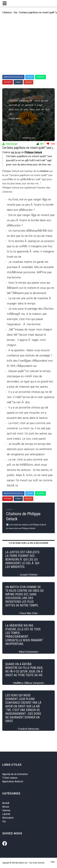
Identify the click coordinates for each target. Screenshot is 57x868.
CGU (53, 862)
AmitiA (6, 803)
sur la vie (16, 152)
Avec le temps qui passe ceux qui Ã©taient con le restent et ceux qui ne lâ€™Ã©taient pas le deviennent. (30, 288)
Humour (6, 810)
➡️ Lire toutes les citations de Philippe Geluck (26, 525)
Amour (6, 807)
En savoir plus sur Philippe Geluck (21, 528)
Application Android (13, 781)
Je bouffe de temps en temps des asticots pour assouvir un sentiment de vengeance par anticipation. (29, 449)
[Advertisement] (28, 45)
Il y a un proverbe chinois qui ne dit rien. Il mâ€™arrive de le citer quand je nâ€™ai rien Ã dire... (31, 397)
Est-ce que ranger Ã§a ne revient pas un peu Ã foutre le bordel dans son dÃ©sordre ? (31, 220)
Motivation (8, 818)
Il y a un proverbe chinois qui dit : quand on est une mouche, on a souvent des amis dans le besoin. (28, 413)
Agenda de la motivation (15, 774)
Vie (4, 821)
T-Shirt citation (10, 778)
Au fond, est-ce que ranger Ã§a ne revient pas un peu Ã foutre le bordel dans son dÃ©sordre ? (30, 205)
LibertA (6, 814)
